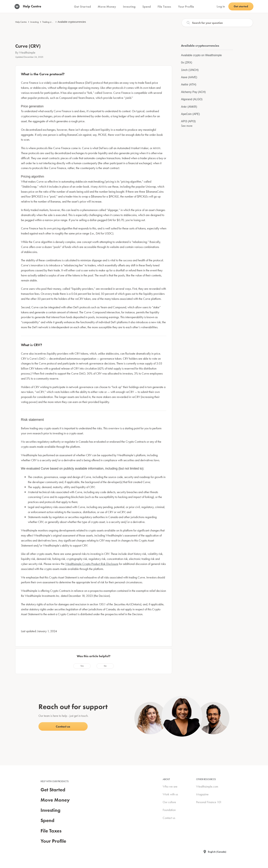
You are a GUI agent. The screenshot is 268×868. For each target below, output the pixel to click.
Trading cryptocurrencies (54, 22)
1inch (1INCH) (190, 70)
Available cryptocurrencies (72, 22)
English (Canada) (217, 852)
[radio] (82, 666)
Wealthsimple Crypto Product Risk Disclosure (92, 564)
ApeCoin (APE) (190, 114)
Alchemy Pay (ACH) (193, 92)
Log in (221, 6)
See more (187, 126)
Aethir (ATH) (189, 85)
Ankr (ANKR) (189, 107)
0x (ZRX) (187, 63)
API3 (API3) (188, 121)
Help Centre (21, 22)
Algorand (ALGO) (192, 99)
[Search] (217, 23)
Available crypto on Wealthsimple (201, 55)
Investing (34, 22)
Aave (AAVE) (189, 77)
